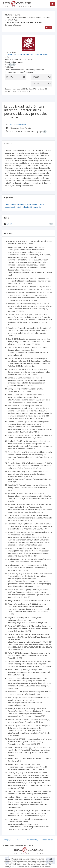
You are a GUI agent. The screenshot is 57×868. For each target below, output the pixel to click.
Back (49, 28)
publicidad (14, 204)
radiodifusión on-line (28, 204)
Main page (7, 840)
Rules (19, 840)
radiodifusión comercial (32, 207)
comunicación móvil (13, 207)
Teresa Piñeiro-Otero (17, 125)
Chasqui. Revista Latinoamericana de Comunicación (29, 17)
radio (7, 204)
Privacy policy (32, 840)
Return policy (47, 840)
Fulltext (9, 224)
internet (41, 204)
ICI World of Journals (13, 15)
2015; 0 (13, 20)
